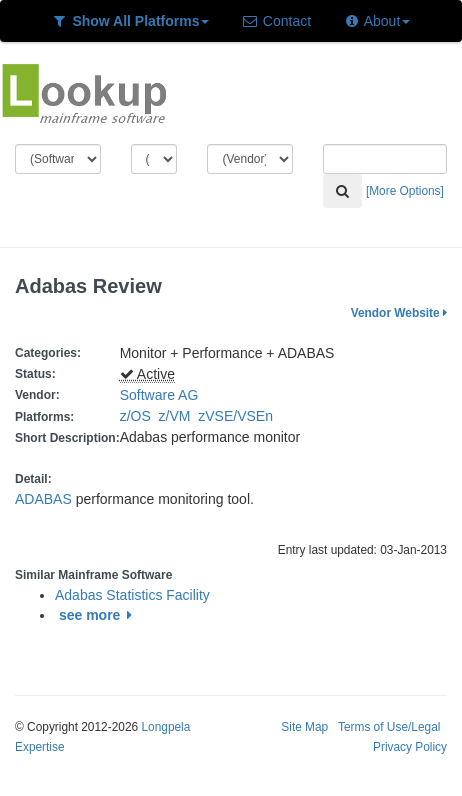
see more (98, 615)
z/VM (179, 416)
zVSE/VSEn (239, 416)
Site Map (304, 727)
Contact (276, 21)
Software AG (159, 395)
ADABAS (43, 499)
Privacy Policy (410, 747)
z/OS (139, 416)
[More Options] (405, 191)
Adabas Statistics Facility (132, 595)
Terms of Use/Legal (389, 727)
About (376, 21)
